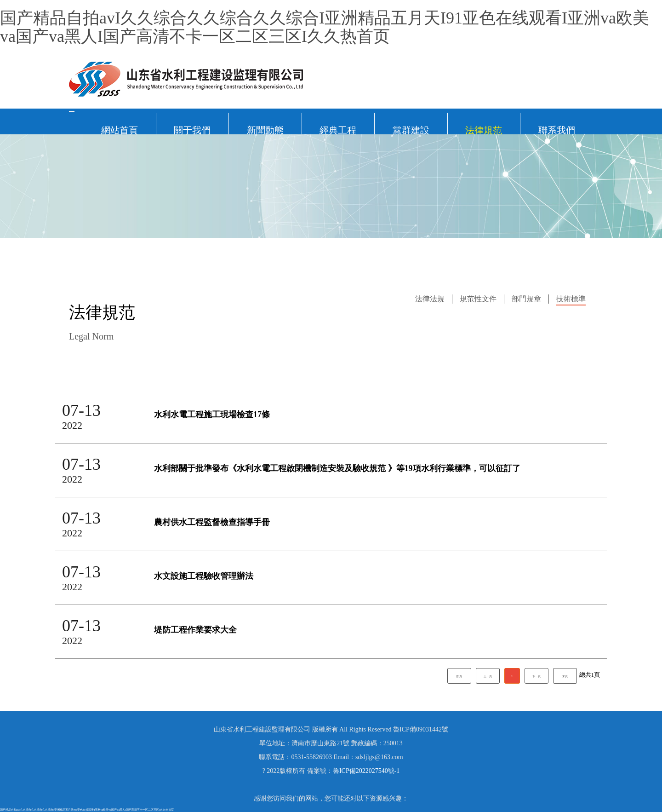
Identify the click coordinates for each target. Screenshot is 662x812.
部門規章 (526, 299)
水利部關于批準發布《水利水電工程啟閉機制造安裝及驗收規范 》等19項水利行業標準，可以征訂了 (337, 469)
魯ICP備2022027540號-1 (366, 771)
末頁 (565, 676)
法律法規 (430, 299)
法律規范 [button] (484, 130)
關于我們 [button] (192, 130)
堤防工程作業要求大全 (195, 630)
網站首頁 (120, 130)
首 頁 (459, 676)
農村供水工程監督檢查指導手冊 (212, 522)
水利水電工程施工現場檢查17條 (212, 415)
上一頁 (488, 676)
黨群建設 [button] (411, 130)
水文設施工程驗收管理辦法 (204, 576)
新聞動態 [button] (265, 130)
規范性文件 (478, 299)
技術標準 (571, 299)
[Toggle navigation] (72, 111)
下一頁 (536, 676)
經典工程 (338, 130)
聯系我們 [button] (557, 130)
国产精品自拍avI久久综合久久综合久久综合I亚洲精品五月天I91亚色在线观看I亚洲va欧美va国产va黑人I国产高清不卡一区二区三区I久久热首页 (325, 27)
